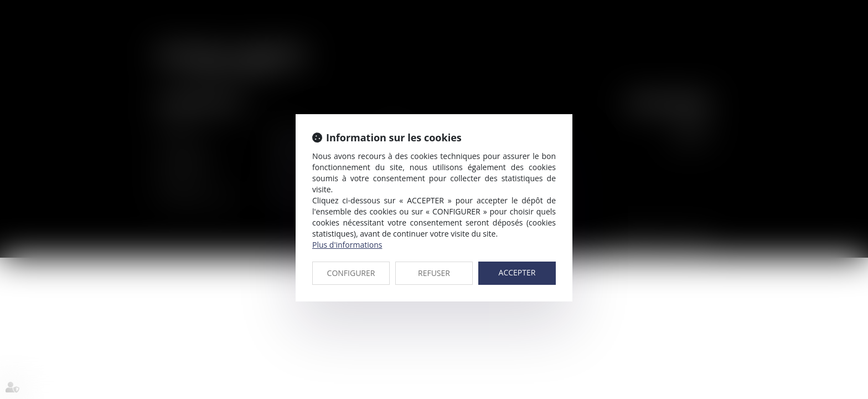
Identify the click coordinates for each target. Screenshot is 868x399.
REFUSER (434, 273)
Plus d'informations (347, 245)
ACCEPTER (517, 272)
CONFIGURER (351, 273)
